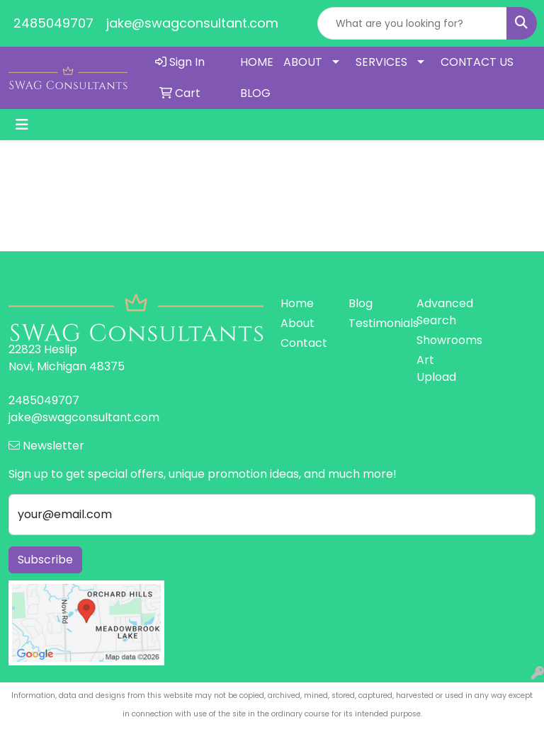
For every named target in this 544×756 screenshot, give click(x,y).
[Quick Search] (412, 23)
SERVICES (381, 62)
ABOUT (303, 62)
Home (297, 303)
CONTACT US (477, 62)
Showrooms (442, 340)
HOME (257, 62)
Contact (304, 343)
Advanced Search (442, 312)
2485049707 (53, 23)
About (297, 323)
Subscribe (45, 560)
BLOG (255, 93)
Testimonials (374, 323)
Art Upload (436, 368)
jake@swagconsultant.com (192, 23)
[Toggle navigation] (22, 125)
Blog (361, 303)
